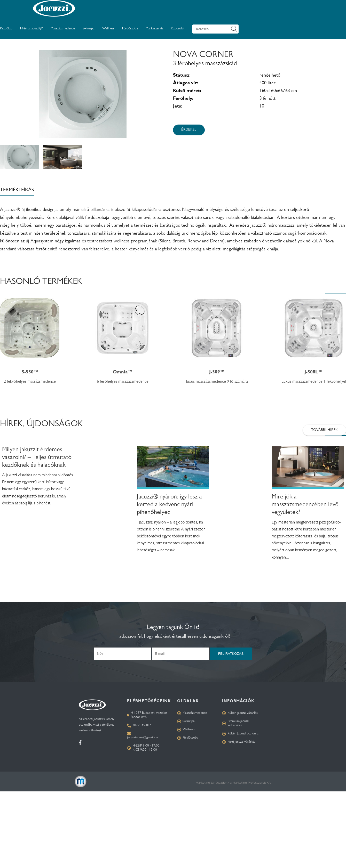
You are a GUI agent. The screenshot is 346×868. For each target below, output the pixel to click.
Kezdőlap (6, 29)
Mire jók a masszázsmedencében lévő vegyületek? (305, 505)
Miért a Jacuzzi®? (32, 29)
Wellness (108, 29)
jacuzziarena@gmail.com (144, 738)
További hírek (324, 430)
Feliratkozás (231, 654)
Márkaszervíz (154, 29)
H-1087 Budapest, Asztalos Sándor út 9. (147, 715)
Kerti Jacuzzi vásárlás (239, 742)
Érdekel (189, 130)
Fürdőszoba (130, 29)
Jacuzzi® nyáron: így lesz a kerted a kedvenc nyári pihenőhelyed (169, 505)
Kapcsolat (178, 29)
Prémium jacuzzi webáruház (236, 723)
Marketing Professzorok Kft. (252, 783)
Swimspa (89, 29)
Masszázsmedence (63, 29)
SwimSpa (186, 721)
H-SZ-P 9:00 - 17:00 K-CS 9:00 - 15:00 (143, 748)
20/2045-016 (139, 726)
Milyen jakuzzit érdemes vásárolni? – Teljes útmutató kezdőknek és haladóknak (37, 458)
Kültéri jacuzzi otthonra (240, 734)
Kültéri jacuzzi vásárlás (240, 713)
